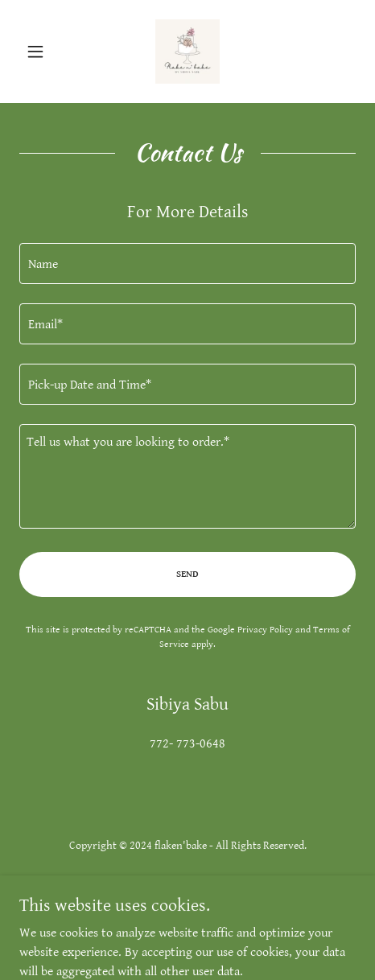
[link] (187, 51)
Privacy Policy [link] (265, 630)
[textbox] (187, 264)
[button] (45, 51)
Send (187, 574)
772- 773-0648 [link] (187, 744)
